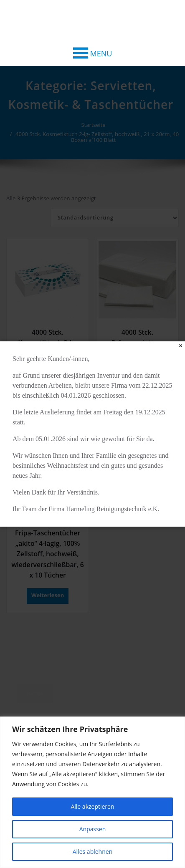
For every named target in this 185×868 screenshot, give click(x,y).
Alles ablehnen (92, 852)
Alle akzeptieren (92, 806)
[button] (101, 53)
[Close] (181, 346)
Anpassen (93, 829)
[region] (92, 792)
